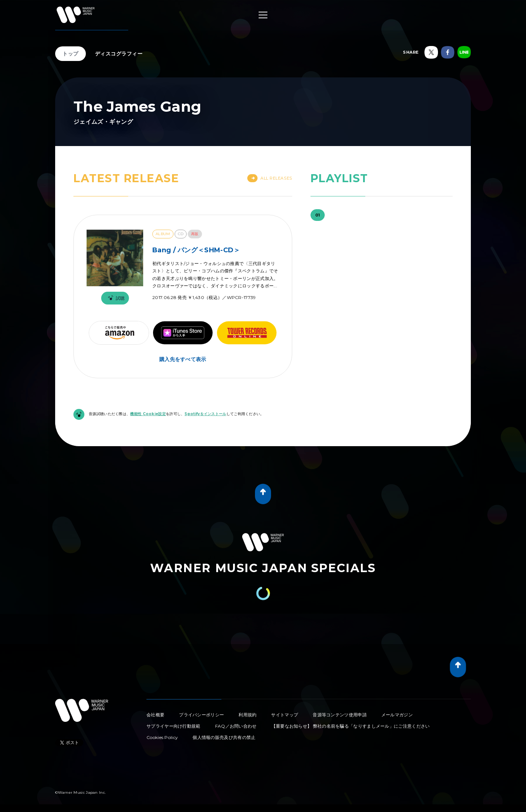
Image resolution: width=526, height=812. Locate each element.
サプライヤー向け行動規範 (174, 726)
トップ (70, 54)
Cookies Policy (162, 737)
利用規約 (247, 715)
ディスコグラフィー (119, 54)
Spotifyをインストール (205, 414)
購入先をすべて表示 (183, 359)
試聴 (115, 298)
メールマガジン (397, 715)
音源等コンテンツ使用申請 (340, 715)
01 (318, 215)
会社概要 (155, 715)
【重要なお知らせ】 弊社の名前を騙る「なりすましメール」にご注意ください (351, 726)
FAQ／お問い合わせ (236, 726)
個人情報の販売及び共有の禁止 (224, 737)
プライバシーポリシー (201, 715)
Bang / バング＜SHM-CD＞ (196, 250)
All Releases (270, 178)
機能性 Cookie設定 (148, 414)
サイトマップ (285, 715)
